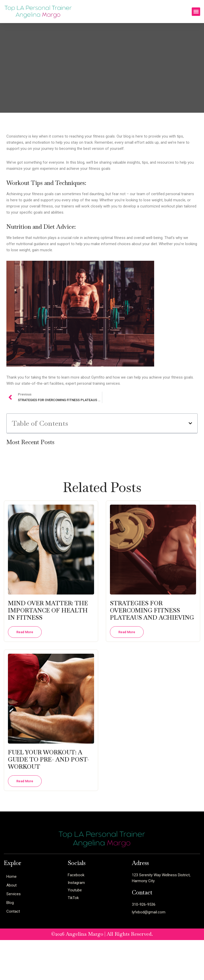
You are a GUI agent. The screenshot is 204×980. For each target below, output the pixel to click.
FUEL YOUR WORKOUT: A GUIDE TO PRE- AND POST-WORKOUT (49, 759)
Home (12, 877)
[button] (196, 12)
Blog (10, 903)
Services (14, 894)
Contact (13, 911)
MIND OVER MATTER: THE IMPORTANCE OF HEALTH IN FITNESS (48, 610)
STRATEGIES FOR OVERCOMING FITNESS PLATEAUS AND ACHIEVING (152, 610)
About (12, 885)
